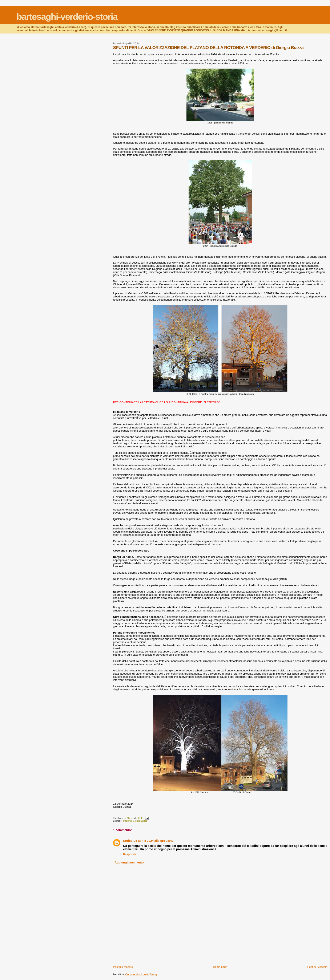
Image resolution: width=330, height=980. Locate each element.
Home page (220, 967)
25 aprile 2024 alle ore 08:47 (154, 841)
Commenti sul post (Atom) (141, 974)
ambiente (127, 821)
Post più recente (123, 967)
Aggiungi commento (129, 862)
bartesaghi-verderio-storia (67, 17)
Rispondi (130, 854)
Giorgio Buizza (140, 821)
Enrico (128, 841)
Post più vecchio (317, 967)
